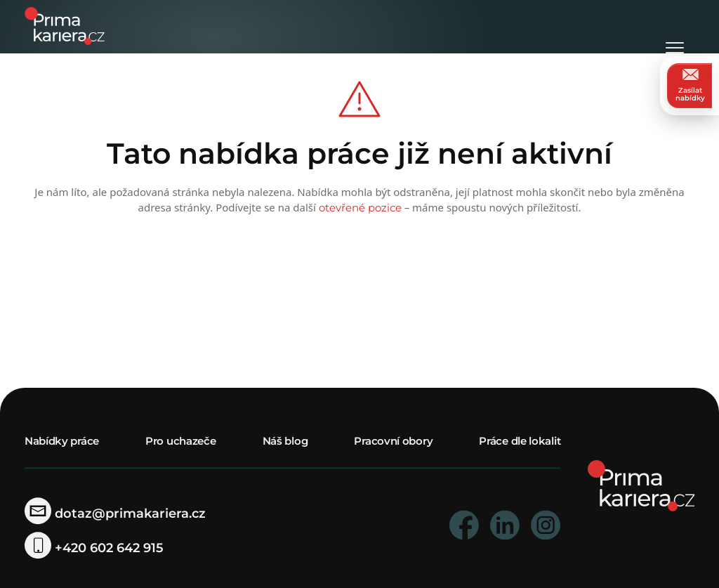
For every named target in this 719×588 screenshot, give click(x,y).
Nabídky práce (62, 442)
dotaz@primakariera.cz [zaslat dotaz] (115, 514)
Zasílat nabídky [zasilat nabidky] (690, 85)
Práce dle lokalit (520, 442)
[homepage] (641, 485)
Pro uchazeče (180, 442)
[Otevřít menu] (675, 28)
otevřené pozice (360, 208)
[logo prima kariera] (65, 25)
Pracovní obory (393, 442)
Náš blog (285, 442)
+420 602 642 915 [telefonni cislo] (94, 549)
